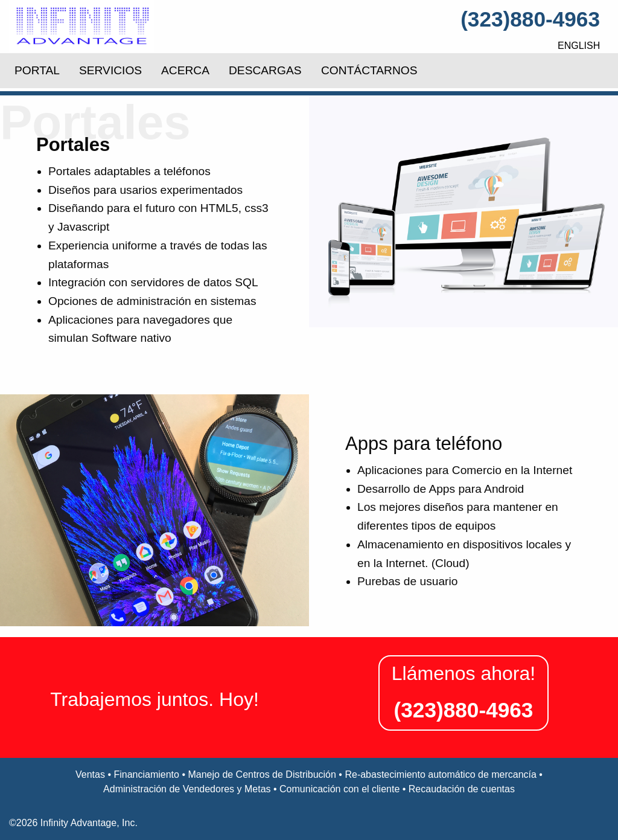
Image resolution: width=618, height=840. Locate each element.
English (579, 46)
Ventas (90, 774)
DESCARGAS (265, 70)
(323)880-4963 (530, 19)
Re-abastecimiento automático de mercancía (441, 774)
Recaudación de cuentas (462, 789)
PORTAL (37, 70)
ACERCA (185, 70)
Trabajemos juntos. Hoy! (154, 699)
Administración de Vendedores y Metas (187, 789)
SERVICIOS (110, 70)
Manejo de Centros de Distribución (262, 774)
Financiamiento (146, 774)
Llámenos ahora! (463, 673)
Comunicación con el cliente (339, 789)
